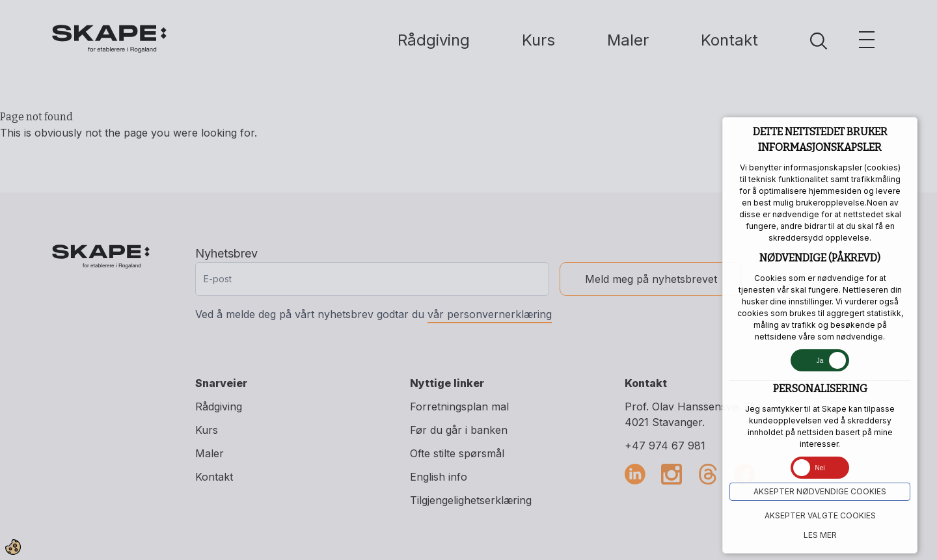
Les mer (820, 535)
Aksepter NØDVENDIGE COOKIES (820, 491)
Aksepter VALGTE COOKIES (820, 515)
